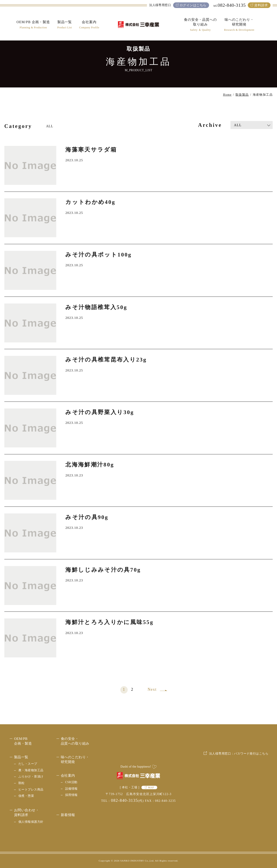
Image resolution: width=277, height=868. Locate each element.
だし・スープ (28, 764)
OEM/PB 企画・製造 (23, 741)
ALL (50, 126)
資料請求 (261, 5)
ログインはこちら (193, 5)
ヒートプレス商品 (31, 790)
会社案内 (68, 775)
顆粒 (22, 783)
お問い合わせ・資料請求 (27, 812)
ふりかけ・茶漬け (31, 777)
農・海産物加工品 (31, 770)
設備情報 (71, 789)
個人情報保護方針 (31, 822)
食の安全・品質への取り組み (75, 741)
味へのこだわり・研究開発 (75, 759)
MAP (151, 787)
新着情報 (68, 815)
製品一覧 (21, 757)
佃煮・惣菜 (26, 796)
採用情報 (71, 795)
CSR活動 (71, 782)
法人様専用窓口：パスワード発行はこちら (239, 786)
